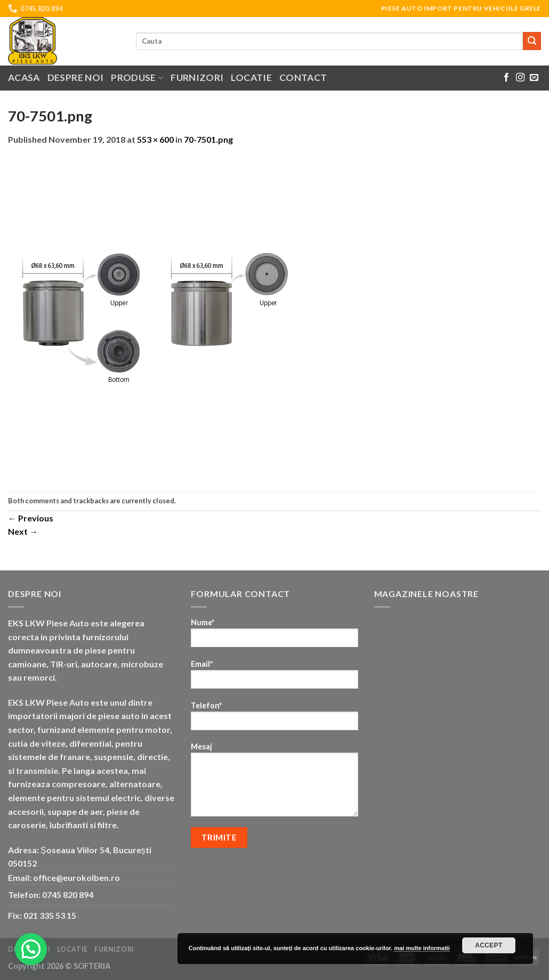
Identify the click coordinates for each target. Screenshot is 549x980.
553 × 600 (155, 139)
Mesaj (274, 783)
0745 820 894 (68, 895)
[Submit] (532, 41)
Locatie (251, 77)
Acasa (24, 77)
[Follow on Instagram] (520, 78)
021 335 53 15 (50, 915)
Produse (137, 77)
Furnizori (197, 77)
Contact (303, 77)
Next (23, 531)
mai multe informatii (422, 948)
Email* (274, 678)
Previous (31, 518)
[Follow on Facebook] (506, 78)
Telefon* (274, 719)
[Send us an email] (534, 78)
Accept (489, 945)
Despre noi (76, 77)
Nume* (274, 636)
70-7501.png (208, 139)
